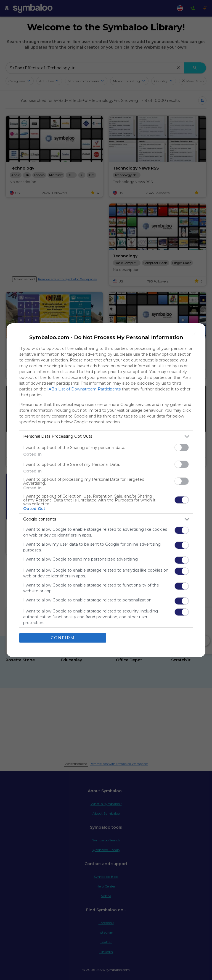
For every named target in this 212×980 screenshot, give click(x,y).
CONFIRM (63, 638)
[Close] (195, 334)
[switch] (182, 447)
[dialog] (106, 490)
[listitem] (106, 436)
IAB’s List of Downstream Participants (84, 389)
